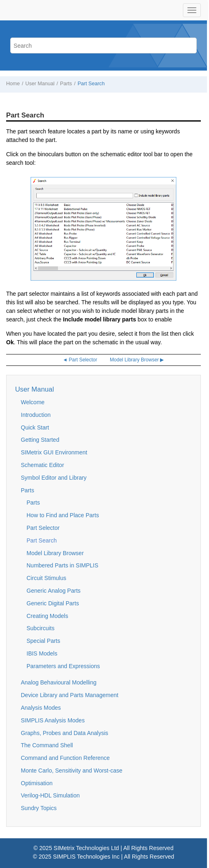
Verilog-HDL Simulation (50, 795)
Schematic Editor (42, 465)
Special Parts (43, 641)
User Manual (40, 84)
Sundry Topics (39, 808)
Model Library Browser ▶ (137, 360)
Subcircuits (40, 628)
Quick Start (35, 427)
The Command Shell (47, 745)
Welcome (33, 402)
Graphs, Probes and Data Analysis (64, 733)
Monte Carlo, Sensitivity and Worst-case (72, 771)
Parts (66, 84)
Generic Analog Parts (53, 591)
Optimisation (37, 783)
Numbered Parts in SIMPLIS (62, 565)
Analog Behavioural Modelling (59, 682)
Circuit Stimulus (46, 578)
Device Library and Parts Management (70, 695)
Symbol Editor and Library (54, 478)
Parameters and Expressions (63, 666)
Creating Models (47, 616)
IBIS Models (42, 653)
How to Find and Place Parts (63, 515)
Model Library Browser (55, 553)
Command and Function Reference (65, 758)
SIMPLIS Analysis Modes (53, 720)
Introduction (36, 415)
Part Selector (43, 528)
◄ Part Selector (80, 360)
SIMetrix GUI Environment (54, 452)
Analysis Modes (41, 708)
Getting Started (40, 440)
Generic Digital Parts (53, 603)
